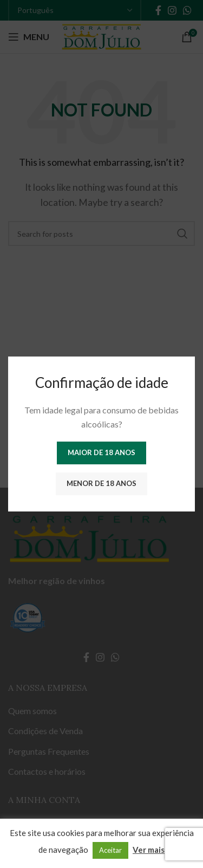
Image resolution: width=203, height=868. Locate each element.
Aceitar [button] (110, 850)
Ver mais (149, 850)
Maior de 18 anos (101, 452)
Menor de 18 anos (101, 483)
